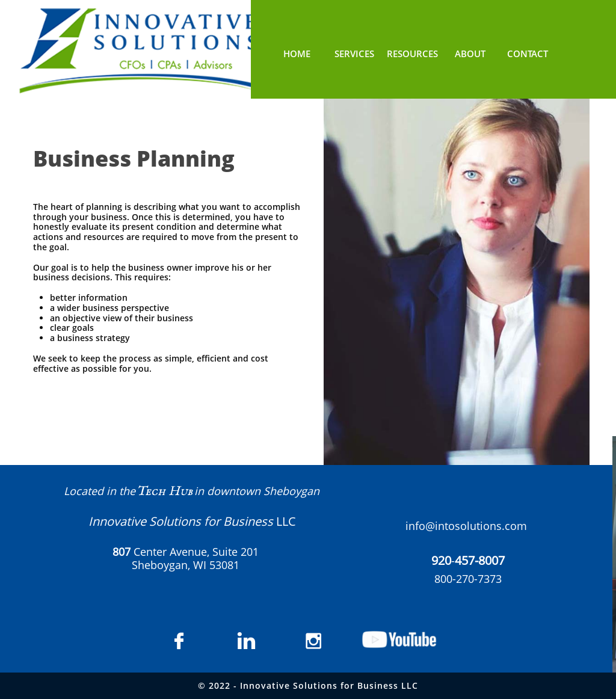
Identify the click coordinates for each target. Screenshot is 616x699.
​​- (468, 561)
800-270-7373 (468, 579)
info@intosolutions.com (466, 526)
